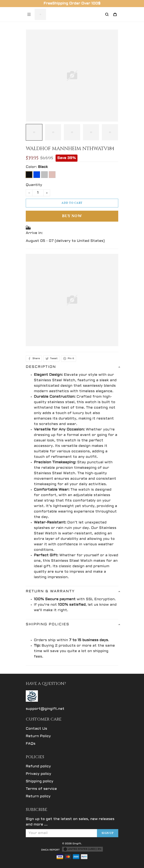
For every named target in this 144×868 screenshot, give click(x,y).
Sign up (108, 833)
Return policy (38, 796)
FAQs (31, 744)
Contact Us (36, 729)
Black (43, 167)
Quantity (34, 185)
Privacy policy (38, 774)
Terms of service (41, 789)
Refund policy (38, 766)
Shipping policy (40, 781)
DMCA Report (51, 850)
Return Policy (38, 736)
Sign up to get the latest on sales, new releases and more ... (70, 822)
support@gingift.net (45, 709)
